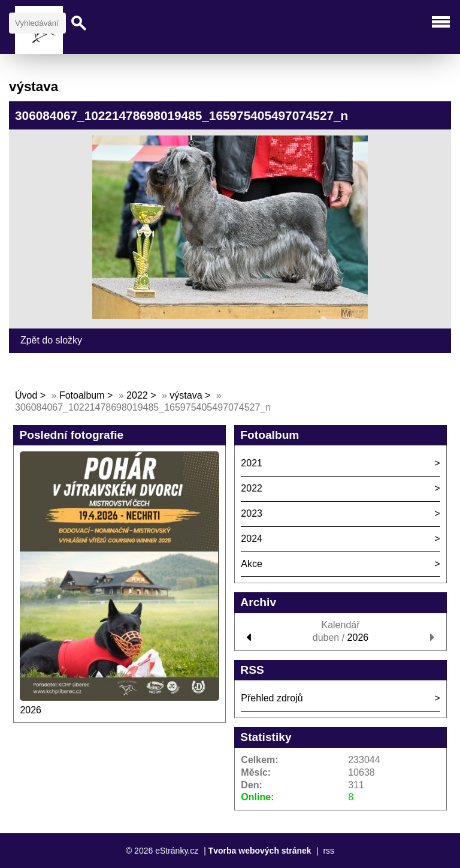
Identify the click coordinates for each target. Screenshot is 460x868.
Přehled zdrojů (272, 698)
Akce (252, 564)
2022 (137, 395)
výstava (186, 395)
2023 (252, 513)
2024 (252, 539)
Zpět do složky (51, 340)
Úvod (26, 395)
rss (329, 851)
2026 (31, 710)
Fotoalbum (82, 395)
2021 (252, 463)
